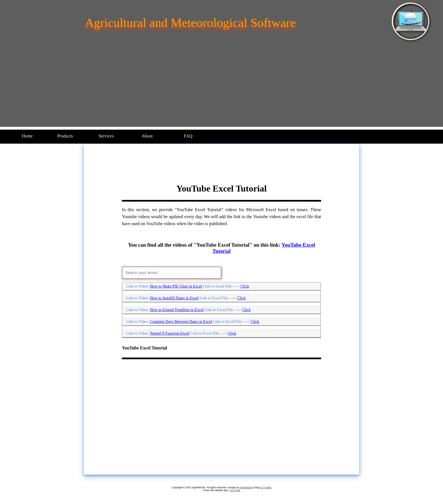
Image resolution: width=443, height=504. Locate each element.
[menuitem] (27, 136)
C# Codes (266, 487)
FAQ (188, 136)
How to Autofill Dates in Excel (174, 298)
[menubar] (108, 136)
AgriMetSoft (246, 487)
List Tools (235, 490)
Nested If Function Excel (170, 333)
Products (65, 136)
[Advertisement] (222, 88)
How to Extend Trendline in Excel (177, 310)
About (147, 136)
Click (245, 286)
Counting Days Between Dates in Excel (181, 322)
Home (27, 136)
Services (106, 136)
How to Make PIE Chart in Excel (176, 286)
